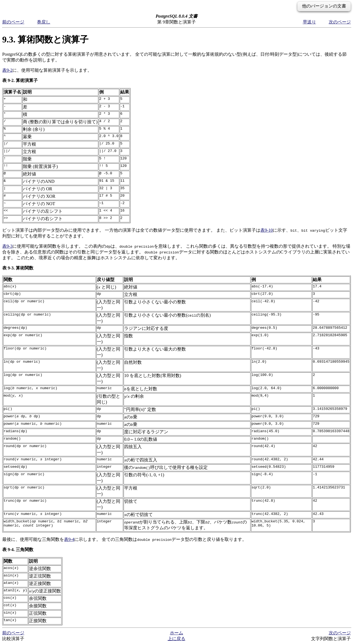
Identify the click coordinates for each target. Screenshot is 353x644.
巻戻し (44, 22)
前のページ (13, 22)
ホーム (176, 633)
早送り (309, 22)
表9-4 (69, 539)
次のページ (340, 22)
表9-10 (267, 230)
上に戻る (176, 639)
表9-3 (7, 246)
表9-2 (7, 70)
